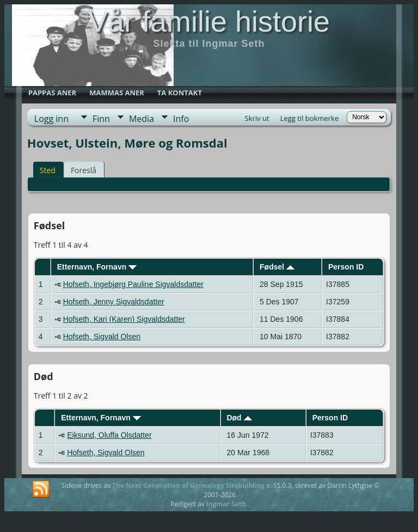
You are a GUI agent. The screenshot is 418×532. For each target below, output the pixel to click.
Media (142, 119)
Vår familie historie (209, 21)
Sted (48, 170)
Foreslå (84, 170)
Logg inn (51, 119)
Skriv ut (257, 118)
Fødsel (277, 267)
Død (239, 418)
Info (181, 119)
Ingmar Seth (226, 504)
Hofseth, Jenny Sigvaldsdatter (114, 302)
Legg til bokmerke (310, 118)
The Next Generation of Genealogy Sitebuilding (188, 485)
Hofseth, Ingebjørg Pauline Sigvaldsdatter (133, 284)
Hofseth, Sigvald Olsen (102, 337)
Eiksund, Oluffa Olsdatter (109, 435)
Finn (101, 119)
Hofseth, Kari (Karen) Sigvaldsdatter (124, 319)
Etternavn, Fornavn (97, 267)
